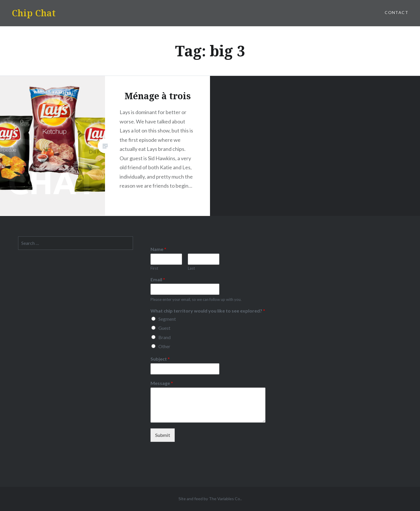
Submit (163, 435)
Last (191, 268)
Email (158, 279)
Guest (164, 328)
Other (164, 346)
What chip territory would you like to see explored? (208, 311)
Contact (397, 12)
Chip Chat (34, 13)
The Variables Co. (225, 499)
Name (158, 249)
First (154, 268)
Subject (160, 359)
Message (162, 383)
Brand (164, 337)
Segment (167, 319)
